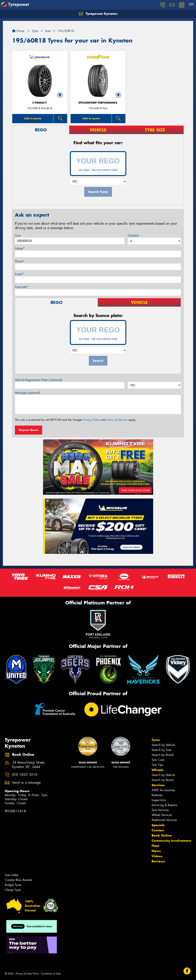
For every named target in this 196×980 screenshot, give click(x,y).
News (156, 851)
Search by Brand (163, 755)
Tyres (156, 740)
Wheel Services (162, 815)
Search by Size (161, 750)
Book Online (162, 835)
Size (18, 235)
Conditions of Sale (51, 974)
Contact (158, 830)
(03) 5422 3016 (25, 775)
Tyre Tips (157, 765)
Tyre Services (160, 810)
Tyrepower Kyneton (98, 14)
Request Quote (29, 430)
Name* (20, 248)
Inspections (159, 800)
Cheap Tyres (13, 890)
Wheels (158, 770)
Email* (19, 274)
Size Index (12, 875)
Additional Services (164, 820)
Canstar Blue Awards (18, 880)
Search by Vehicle (163, 745)
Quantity (133, 235)
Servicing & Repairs (164, 805)
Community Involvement (171, 841)
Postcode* (22, 287)
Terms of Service (117, 420)
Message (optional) (27, 393)
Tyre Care (158, 760)
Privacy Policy (91, 420)
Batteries (157, 795)
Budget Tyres (13, 885)
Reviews (158, 861)
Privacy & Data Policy (27, 974)
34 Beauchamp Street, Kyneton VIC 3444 (29, 765)
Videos (157, 856)
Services (158, 785)
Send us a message (26, 783)
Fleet (155, 846)
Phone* (20, 261)
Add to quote (33, 118)
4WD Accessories (163, 790)
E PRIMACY (40, 103)
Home (18, 31)
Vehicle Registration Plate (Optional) (39, 380)
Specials (158, 825)
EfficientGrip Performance (98, 103)
